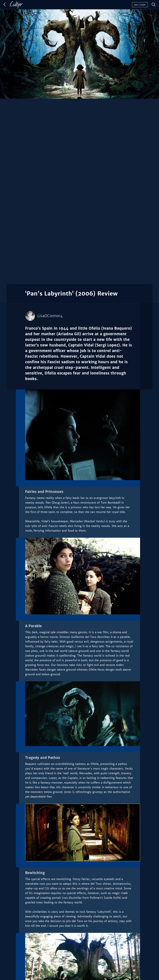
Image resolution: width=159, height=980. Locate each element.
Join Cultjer (140, 5)
